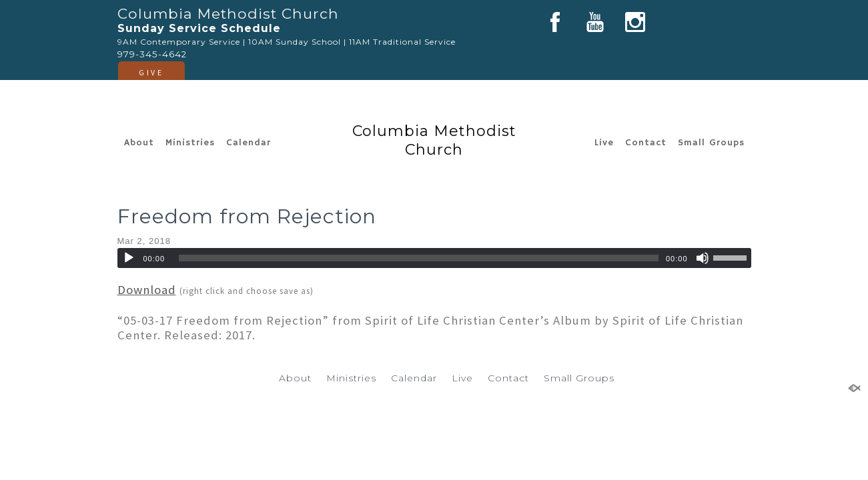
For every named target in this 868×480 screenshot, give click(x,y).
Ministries (190, 143)
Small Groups (711, 143)
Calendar (249, 143)
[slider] (419, 258)
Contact (646, 143)
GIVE (151, 72)
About (139, 143)
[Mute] (703, 258)
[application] (434, 258)
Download (147, 290)
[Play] (129, 258)
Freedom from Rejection (247, 216)
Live (604, 143)
